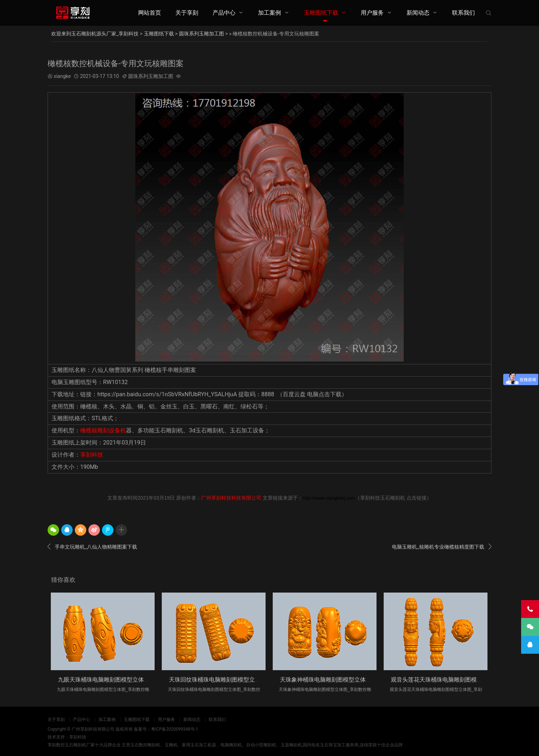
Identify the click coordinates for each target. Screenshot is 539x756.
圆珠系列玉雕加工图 (201, 34)
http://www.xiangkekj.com (329, 498)
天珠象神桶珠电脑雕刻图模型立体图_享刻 (333, 680)
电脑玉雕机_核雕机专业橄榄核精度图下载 (442, 547)
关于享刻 (187, 13)
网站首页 (150, 13)
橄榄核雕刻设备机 (103, 430)
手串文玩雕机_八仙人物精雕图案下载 (92, 547)
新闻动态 (418, 13)
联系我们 (463, 13)
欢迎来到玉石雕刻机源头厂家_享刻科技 (95, 34)
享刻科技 (92, 455)
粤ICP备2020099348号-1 (175, 729)
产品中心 (224, 13)
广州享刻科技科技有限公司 (231, 498)
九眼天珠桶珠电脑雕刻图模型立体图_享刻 (111, 680)
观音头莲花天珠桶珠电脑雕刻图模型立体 (442, 680)
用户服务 (372, 13)
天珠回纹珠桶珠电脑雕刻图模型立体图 (218, 680)
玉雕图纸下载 (321, 13)
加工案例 (269, 13)
